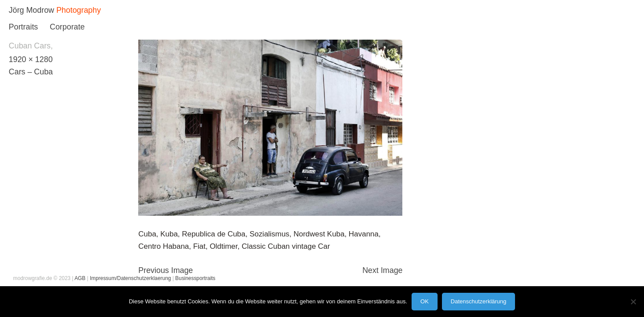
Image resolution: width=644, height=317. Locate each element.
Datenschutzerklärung (478, 301)
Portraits (23, 27)
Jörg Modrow (31, 10)
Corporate (67, 27)
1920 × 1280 (31, 59)
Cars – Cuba (31, 72)
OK (425, 301)
